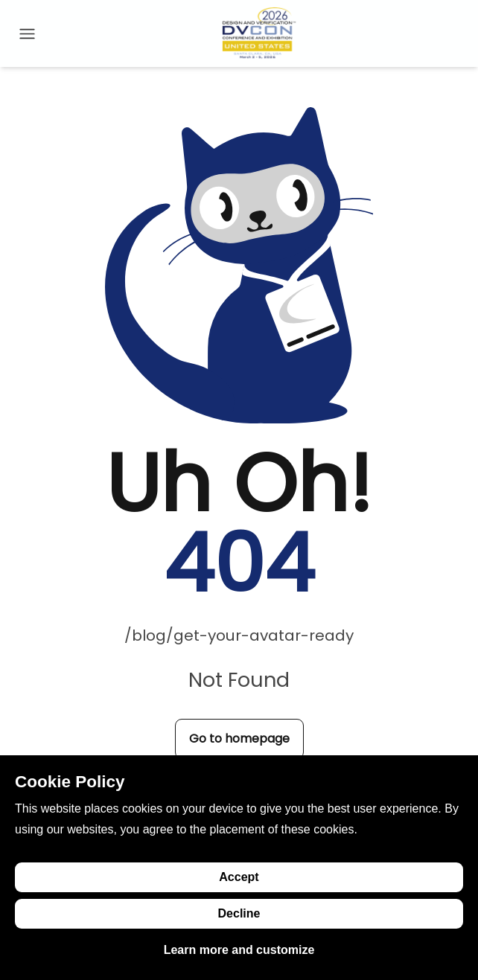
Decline (239, 913)
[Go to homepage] (259, 33)
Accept (239, 877)
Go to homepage (239, 739)
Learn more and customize (239, 950)
